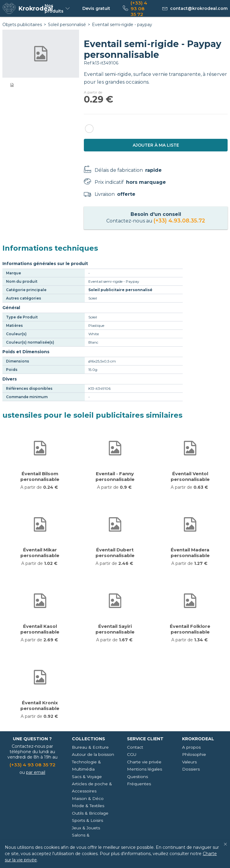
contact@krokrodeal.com (199, 8)
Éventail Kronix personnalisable (40, 705)
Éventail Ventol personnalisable (190, 476)
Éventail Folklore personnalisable (190, 629)
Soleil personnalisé (67, 25)
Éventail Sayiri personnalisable (115, 629)
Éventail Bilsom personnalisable (40, 476)
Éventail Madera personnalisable (190, 553)
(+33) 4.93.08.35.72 (179, 221)
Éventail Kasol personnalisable (40, 629)
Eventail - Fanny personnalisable (115, 476)
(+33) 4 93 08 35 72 (32, 765)
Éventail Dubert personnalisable (115, 553)
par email (36, 772)
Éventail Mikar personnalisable (40, 553)
